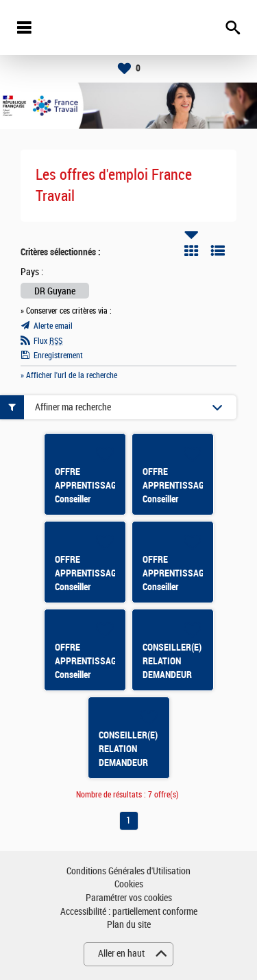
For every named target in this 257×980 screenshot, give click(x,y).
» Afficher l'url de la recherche (69, 375)
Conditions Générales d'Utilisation (128, 871)
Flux (48, 341)
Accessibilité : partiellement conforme (129, 912)
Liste (218, 250)
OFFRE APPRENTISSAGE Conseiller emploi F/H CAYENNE (88, 587)
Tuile (191, 250)
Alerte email (53, 326)
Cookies (129, 884)
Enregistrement (58, 355)
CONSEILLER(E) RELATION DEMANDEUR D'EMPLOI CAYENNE (128, 762)
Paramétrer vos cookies (129, 898)
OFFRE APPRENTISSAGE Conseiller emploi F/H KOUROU (176, 499)
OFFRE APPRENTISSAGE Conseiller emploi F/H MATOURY (88, 675)
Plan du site (129, 925)
